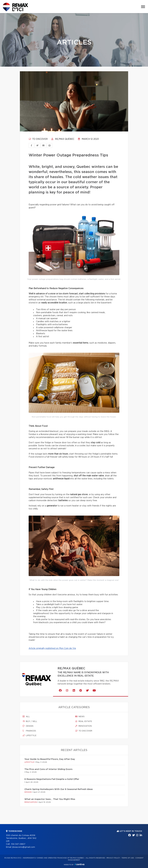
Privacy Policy (113, 858)
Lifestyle (29, 735)
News (80, 717)
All (26, 717)
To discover (38, 139)
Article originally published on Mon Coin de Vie (52, 648)
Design (28, 726)
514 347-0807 (18, 844)
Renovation (83, 726)
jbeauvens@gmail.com (24, 847)
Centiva (80, 864)
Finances (29, 731)
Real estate (84, 721)
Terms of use (128, 858)
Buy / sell (30, 721)
